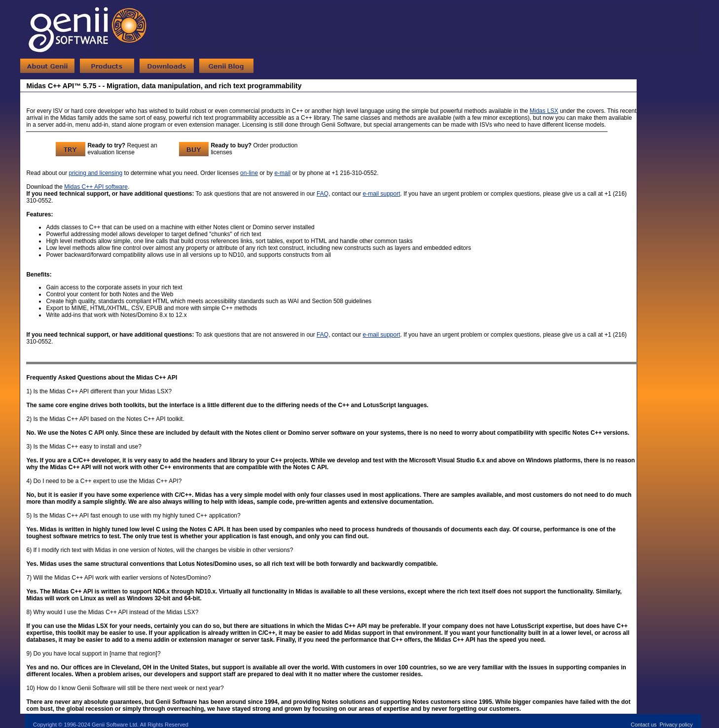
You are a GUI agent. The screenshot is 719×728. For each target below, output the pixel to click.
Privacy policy (676, 725)
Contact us (644, 725)
